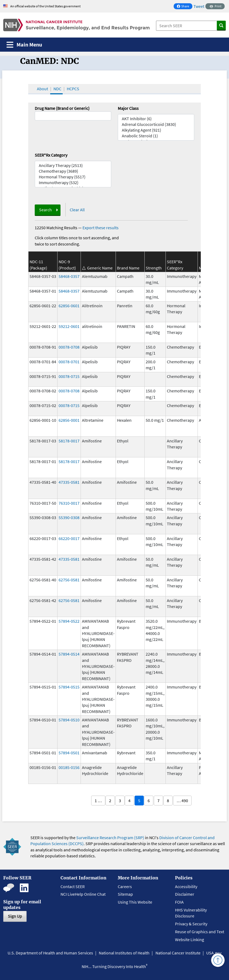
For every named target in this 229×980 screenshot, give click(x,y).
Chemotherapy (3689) (73, 171)
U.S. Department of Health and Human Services (50, 953)
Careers (125, 886)
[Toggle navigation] (24, 45)
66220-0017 (69, 538)
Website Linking (190, 939)
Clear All (77, 210)
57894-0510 (69, 720)
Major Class (128, 108)
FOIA (179, 902)
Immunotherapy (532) (73, 183)
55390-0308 (69, 517)
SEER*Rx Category (51, 155)
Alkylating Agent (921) (156, 130)
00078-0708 (69, 347)
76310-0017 (69, 503)
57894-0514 (69, 654)
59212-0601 (69, 326)
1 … (98, 801)
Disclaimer (185, 894)
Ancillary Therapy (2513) (73, 165)
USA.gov (214, 953)
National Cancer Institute (178, 953)
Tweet (199, 6)
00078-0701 (69, 362)
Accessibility (186, 886)
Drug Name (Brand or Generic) (62, 108)
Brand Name (128, 268)
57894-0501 (69, 753)
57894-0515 (69, 687)
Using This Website (135, 902)
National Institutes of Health (124, 953)
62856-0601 (69, 306)
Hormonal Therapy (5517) (73, 177)
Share (185, 7)
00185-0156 (69, 767)
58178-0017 (69, 441)
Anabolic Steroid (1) (156, 136)
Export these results (101, 228)
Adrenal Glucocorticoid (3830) (156, 124)
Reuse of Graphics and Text (200, 932)
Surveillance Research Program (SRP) (110, 838)
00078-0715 (69, 376)
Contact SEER (73, 886)
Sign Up (15, 916)
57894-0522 (69, 621)
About (42, 89)
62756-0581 (69, 580)
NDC (57, 89)
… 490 (182, 801)
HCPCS (73, 89)
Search (45, 210)
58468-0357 (69, 276)
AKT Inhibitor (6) (156, 119)
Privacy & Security (191, 924)
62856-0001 (69, 420)
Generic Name (100, 268)
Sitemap (125, 894)
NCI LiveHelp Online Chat (83, 894)
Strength (154, 268)
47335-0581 (69, 482)
